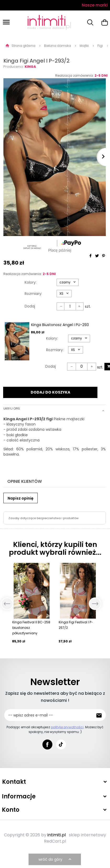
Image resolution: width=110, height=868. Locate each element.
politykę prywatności (67, 727)
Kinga (30, 67)
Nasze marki (95, 5)
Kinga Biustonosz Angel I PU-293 (60, 325)
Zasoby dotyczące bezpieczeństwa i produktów (43, 518)
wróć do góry (56, 859)
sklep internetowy (87, 835)
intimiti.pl (57, 835)
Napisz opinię (21, 498)
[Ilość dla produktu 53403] (82, 367)
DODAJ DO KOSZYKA (50, 392)
